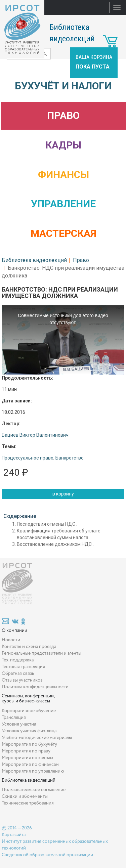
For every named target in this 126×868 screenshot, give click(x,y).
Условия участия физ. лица (29, 731)
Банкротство (70, 458)
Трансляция (14, 718)
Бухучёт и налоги (63, 86)
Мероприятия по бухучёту (29, 744)
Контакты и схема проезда (29, 647)
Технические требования (28, 803)
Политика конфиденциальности (35, 687)
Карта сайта (14, 835)
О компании (14, 631)
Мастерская (64, 233)
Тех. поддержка (18, 660)
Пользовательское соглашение (34, 790)
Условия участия (19, 724)
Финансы (64, 175)
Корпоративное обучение (29, 711)
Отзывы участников (22, 680)
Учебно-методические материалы (37, 738)
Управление (63, 204)
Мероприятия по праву (26, 751)
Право (63, 115)
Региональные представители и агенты (41, 653)
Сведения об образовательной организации (47, 855)
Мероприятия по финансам (30, 765)
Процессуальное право (28, 458)
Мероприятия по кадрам (27, 758)
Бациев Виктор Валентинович (35, 435)
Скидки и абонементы (25, 796)
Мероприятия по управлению (33, 771)
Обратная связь (18, 674)
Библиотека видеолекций (34, 260)
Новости (11, 640)
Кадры (63, 145)
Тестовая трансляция (23, 667)
